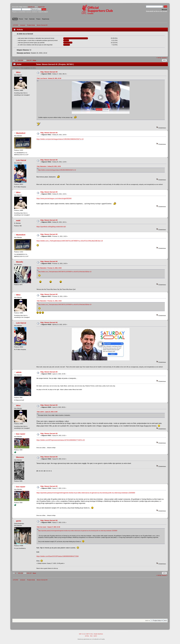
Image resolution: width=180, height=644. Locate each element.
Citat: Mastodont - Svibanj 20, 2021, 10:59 (49, 167)
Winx (18, 72)
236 (28, 60)
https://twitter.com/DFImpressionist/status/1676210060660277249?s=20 (61, 441)
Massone (20, 458)
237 (30, 60)
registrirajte (41, 7)
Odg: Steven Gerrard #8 (49, 72)
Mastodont (21, 133)
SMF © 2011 (90, 635)
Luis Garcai (21, 161)
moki (18, 221)
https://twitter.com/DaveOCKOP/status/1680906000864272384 (58, 557)
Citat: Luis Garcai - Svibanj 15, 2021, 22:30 (49, 78)
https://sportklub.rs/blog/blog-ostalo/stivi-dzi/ (51, 227)
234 (22, 60)
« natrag (159, 58)
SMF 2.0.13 (82, 635)
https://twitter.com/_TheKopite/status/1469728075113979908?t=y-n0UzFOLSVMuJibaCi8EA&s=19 (70, 241)
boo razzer (21, 435)
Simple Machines (98, 635)
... (17, 60)
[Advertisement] (90, 601)
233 (19, 60)
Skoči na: (148, 621)
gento (19, 522)
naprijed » (164, 58)
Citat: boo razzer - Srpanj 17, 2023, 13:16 (48, 528)
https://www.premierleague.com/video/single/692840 (54, 199)
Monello (20, 262)
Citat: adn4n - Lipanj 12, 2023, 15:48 (47, 412)
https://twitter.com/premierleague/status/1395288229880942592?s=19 (60, 139)
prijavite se (31, 7)
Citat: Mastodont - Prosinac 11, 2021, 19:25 (49, 268)
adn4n (19, 373)
